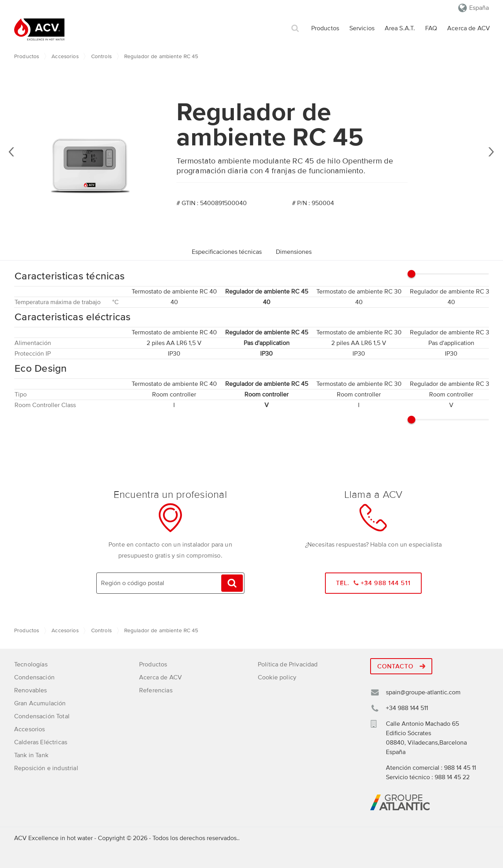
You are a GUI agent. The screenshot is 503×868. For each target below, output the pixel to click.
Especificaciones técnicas (227, 252)
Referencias (156, 690)
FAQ (431, 28)
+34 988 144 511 (407, 708)
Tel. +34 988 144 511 (374, 583)
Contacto (401, 666)
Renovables (31, 690)
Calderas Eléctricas (41, 742)
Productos (325, 28)
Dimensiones (294, 252)
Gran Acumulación (40, 703)
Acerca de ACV (469, 28)
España (479, 8)
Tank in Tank (31, 755)
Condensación (34, 677)
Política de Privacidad (288, 664)
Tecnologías (31, 664)
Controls (101, 56)
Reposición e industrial (46, 768)
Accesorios (65, 56)
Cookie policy (277, 677)
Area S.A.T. (400, 28)
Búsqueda (295, 28)
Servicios (362, 28)
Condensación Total (42, 716)
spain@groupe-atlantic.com (423, 692)
